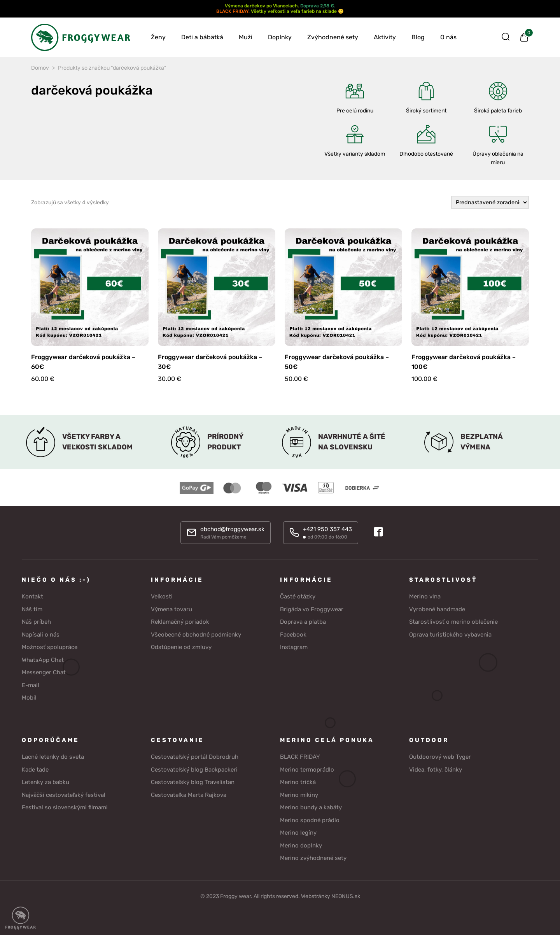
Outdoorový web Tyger (440, 757)
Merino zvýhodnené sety (313, 858)
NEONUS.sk (346, 896)
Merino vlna (425, 596)
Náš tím (32, 609)
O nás (448, 37)
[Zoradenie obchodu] (490, 203)
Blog (418, 37)
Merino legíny (298, 833)
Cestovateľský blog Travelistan (193, 782)
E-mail (31, 685)
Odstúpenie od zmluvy (181, 647)
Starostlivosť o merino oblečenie (453, 622)
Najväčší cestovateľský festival (64, 795)
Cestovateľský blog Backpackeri (194, 770)
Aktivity (385, 37)
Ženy (158, 37)
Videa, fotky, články (436, 770)
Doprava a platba (303, 622)
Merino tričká (298, 782)
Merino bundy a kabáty (311, 807)
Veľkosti (162, 596)
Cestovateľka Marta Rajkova (189, 795)
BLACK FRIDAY (232, 11)
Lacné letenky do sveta (53, 757)
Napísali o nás (41, 635)
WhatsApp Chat (43, 660)
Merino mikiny (299, 795)
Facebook (293, 635)
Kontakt (32, 596)
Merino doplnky (301, 846)
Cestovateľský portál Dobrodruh (195, 757)
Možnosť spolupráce (50, 647)
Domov (40, 68)
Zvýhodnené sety (333, 37)
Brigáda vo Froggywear (312, 609)
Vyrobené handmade (437, 609)
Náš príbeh (36, 622)
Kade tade (35, 770)
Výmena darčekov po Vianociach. (262, 6)
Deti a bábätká (202, 37)
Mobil (29, 698)
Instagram (294, 647)
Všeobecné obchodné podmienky (196, 635)
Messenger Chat (44, 672)
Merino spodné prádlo (310, 820)
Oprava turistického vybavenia (450, 635)
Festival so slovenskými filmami (65, 807)
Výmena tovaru (171, 609)
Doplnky (280, 37)
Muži (246, 37)
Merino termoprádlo (307, 770)
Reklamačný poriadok (180, 622)
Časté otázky (298, 596)
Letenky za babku (45, 782)
